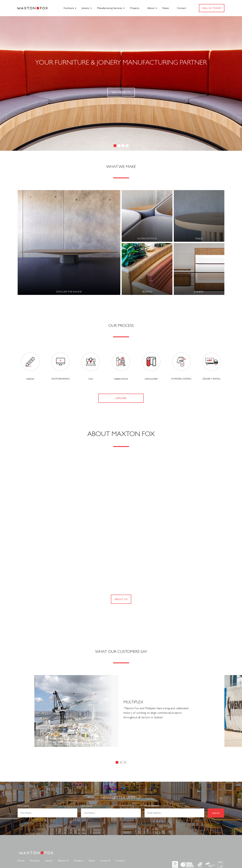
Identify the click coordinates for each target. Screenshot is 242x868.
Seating (147, 292)
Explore (121, 398)
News (166, 8)
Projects (135, 8)
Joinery (86, 8)
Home (21, 861)
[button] (115, 146)
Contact (182, 8)
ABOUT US (121, 599)
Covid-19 (105, 861)
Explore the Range (69, 292)
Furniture (69, 8)
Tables (199, 238)
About (151, 8)
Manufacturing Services (110, 8)
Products (35, 861)
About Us (63, 861)
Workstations (147, 238)
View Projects (121, 92)
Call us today (212, 8)
